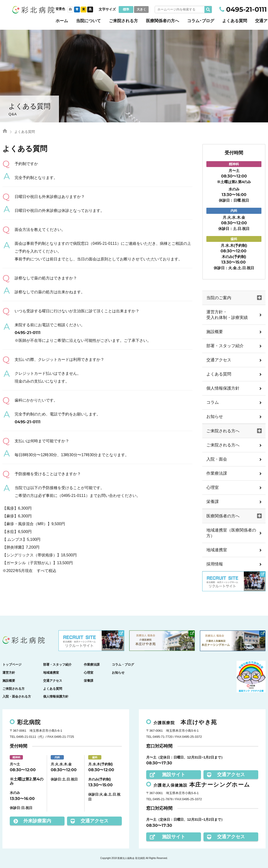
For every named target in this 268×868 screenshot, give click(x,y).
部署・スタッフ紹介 (225, 346)
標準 (126, 9)
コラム (213, 402)
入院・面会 (217, 459)
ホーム (62, 21)
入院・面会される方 (17, 696)
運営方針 (9, 673)
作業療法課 (217, 473)
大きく (141, 9)
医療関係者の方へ (163, 21)
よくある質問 (235, 21)
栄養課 (213, 502)
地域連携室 (217, 550)
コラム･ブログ (201, 21)
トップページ (12, 665)
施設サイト (167, 774)
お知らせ (215, 417)
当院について (88, 21)
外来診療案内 (32, 821)
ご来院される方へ (223, 445)
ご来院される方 (123, 21)
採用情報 (215, 564)
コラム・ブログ (123, 665)
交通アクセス (219, 360)
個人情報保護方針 (223, 388)
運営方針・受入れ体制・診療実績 (227, 315)
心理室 (213, 488)
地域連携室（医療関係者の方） (231, 533)
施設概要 (215, 332)
